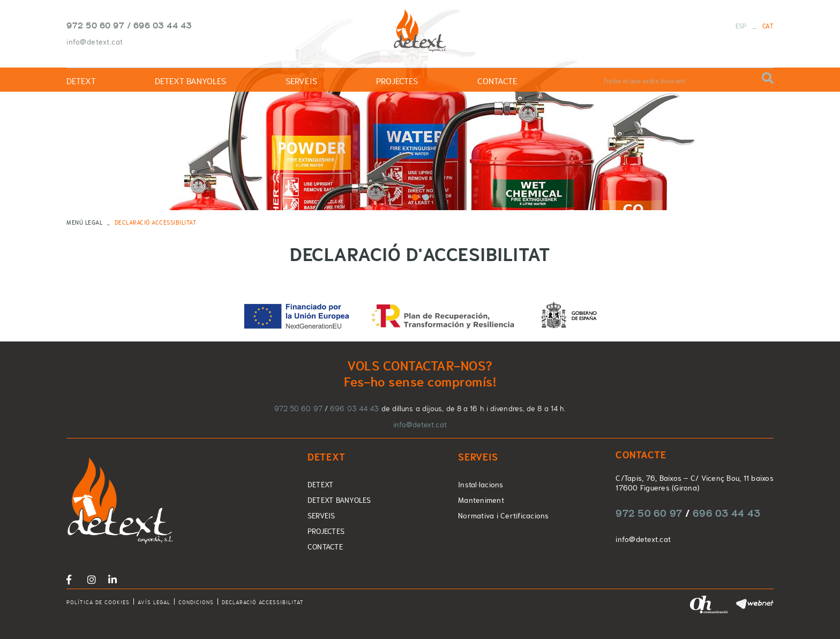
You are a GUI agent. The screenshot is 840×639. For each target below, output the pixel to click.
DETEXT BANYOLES (339, 500)
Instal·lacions (481, 485)
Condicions (196, 602)
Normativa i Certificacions (504, 516)
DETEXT (321, 485)
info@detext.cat (95, 42)
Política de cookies (98, 602)
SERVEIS (321, 516)
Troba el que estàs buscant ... (647, 81)
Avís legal (154, 602)
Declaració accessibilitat (263, 602)
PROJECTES (326, 531)
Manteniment (481, 500)
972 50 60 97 (95, 25)
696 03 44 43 (163, 25)
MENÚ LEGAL (84, 222)
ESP (741, 26)
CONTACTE (325, 547)
